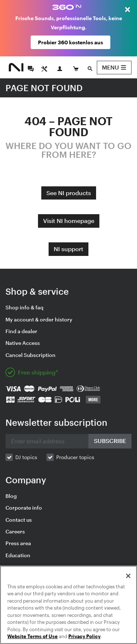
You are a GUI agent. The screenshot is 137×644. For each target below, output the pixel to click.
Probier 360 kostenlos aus (71, 42)
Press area (18, 543)
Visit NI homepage (69, 221)
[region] (68, 605)
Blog (11, 496)
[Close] (128, 576)
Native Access (23, 343)
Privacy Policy (84, 636)
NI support (68, 249)
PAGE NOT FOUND (44, 88)
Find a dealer (21, 331)
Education (18, 555)
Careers (15, 531)
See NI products (69, 193)
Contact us (19, 520)
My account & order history (39, 319)
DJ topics (26, 457)
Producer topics (75, 457)
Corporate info (24, 508)
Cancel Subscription (31, 355)
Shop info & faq (24, 307)
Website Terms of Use (33, 636)
